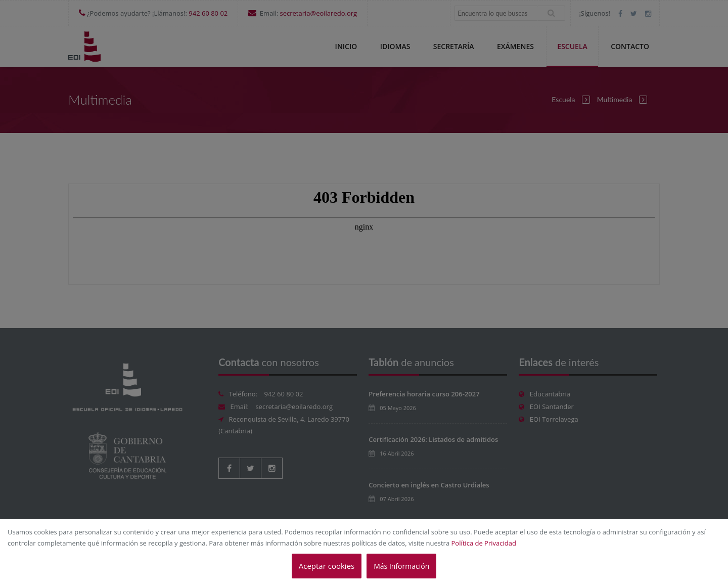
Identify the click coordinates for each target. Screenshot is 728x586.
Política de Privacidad (484, 543)
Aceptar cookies (327, 566)
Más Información (401, 566)
